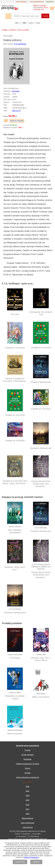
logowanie (50, 2)
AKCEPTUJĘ (20, 862)
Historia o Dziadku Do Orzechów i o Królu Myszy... (15, 380)
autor (31, 23)
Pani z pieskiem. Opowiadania (15, 531)
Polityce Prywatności (31, 857)
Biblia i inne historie (41, 697)
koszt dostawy (21, 2)
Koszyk (28, 750)
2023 (27, 800)
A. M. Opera (15, 658)
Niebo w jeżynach (15, 734)
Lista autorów (28, 827)
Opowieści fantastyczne (41, 448)
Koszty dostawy (28, 755)
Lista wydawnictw (28, 823)
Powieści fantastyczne (41, 382)
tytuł (38, 23)
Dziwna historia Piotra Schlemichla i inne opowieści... (41, 484)
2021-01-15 (16, 111)
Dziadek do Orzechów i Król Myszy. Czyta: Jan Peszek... (15, 482)
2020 (27, 814)
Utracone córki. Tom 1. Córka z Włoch (41, 659)
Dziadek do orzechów (15, 348)
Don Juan (15, 314)
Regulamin (28, 759)
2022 (27, 805)
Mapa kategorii (28, 818)
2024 (27, 796)
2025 (27, 791)
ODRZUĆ (36, 862)
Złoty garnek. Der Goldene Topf (41, 313)
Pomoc (28, 768)
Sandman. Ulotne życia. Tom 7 (15, 568)
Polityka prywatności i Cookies (27, 764)
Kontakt (28, 773)
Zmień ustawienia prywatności (28, 777)
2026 (27, 786)
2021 (27, 809)
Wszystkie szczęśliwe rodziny (15, 697)
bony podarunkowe (37, 2)
